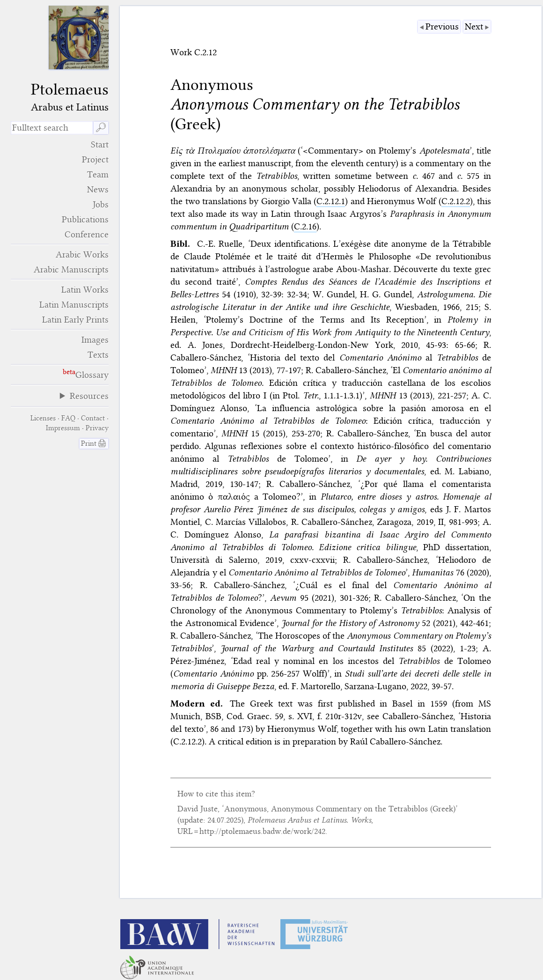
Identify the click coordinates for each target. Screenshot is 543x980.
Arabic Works (82, 254)
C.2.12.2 (456, 201)
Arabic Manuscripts (71, 269)
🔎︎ (101, 128)
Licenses (43, 418)
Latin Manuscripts (74, 305)
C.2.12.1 (331, 201)
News (98, 189)
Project (95, 159)
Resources (89, 396)
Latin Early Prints (75, 320)
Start (100, 144)
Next (474, 26)
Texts (98, 355)
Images (95, 340)
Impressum (63, 428)
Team (98, 174)
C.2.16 (305, 226)
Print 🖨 (94, 443)
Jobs (101, 204)
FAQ (68, 418)
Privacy (97, 428)
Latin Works (85, 290)
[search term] (52, 128)
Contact (93, 418)
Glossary (92, 375)
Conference (87, 234)
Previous (442, 26)
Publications (85, 219)
